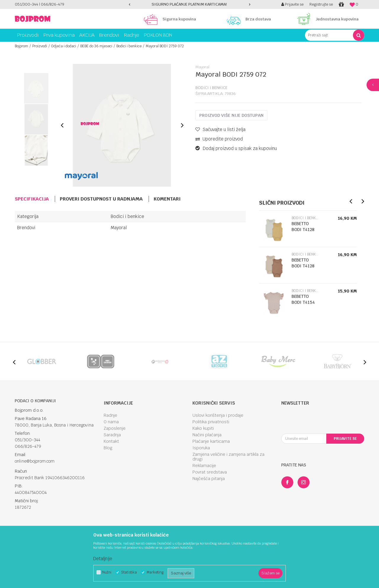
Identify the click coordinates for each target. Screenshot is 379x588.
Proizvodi (40, 46)
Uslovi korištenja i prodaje (218, 415)
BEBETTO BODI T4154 (303, 299)
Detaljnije (103, 559)
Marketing (155, 572)
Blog (108, 448)
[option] (189, 4)
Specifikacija (32, 199)
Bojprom (21, 46)
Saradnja (112, 435)
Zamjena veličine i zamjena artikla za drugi (228, 457)
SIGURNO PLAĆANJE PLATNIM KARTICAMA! (189, 4)
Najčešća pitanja (209, 479)
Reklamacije (204, 466)
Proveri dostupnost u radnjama (101, 199)
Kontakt (111, 441)
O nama (111, 422)
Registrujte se (321, 4)
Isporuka (201, 448)
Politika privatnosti (211, 422)
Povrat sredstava (210, 472)
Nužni (107, 572)
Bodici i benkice (129, 46)
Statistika (129, 572)
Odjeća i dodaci (64, 46)
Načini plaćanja (207, 435)
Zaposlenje (115, 428)
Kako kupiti (203, 428)
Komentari (167, 199)
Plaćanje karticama (211, 441)
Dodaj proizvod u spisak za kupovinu (236, 148)
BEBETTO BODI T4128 (303, 227)
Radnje (110, 415)
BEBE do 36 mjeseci (96, 46)
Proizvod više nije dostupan (231, 115)
